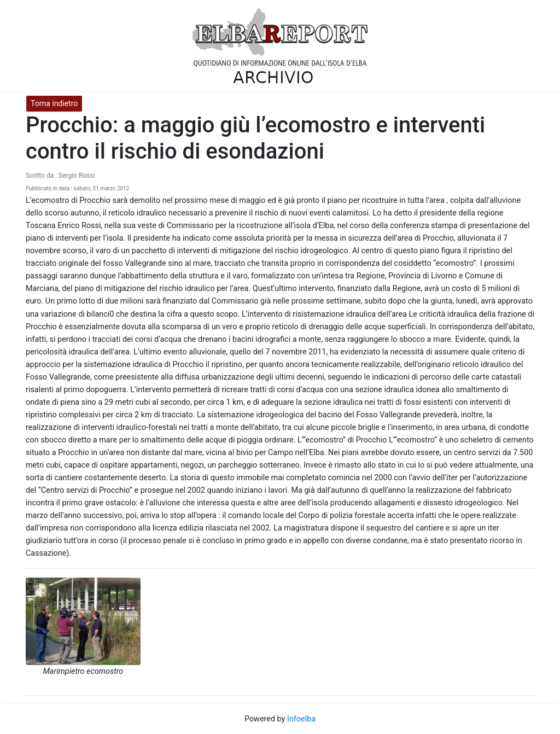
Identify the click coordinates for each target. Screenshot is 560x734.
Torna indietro (54, 103)
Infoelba (301, 719)
